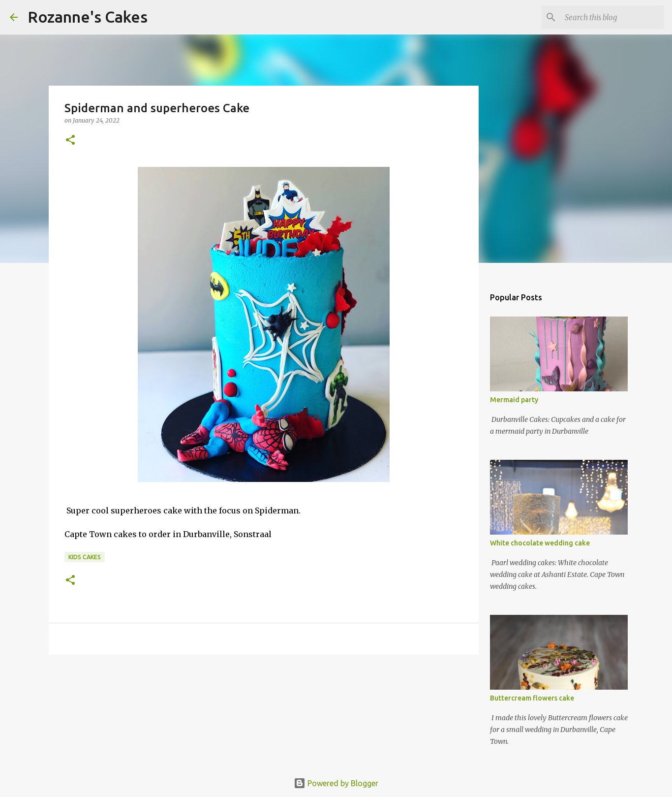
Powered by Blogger (336, 783)
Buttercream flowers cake (532, 698)
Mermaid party (514, 400)
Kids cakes (85, 557)
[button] (70, 141)
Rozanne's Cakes (88, 17)
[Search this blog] (612, 17)
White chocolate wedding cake (540, 543)
